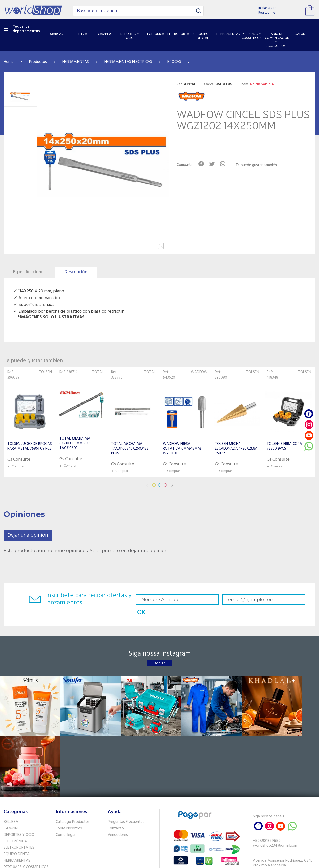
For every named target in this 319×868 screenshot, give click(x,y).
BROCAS (174, 62)
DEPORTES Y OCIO (19, 757)
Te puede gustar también (257, 165)
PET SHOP (12, 827)
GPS (7, 820)
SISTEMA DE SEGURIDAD (24, 814)
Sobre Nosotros (69, 750)
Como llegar (66, 757)
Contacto (116, 750)
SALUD (9, 807)
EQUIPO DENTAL (18, 776)
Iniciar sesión (267, 8)
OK (286, 600)
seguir (160, 652)
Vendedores (118, 757)
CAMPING (12, 750)
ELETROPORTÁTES (19, 769)
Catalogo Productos (73, 744)
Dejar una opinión (28, 535)
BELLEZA (11, 744)
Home (9, 62)
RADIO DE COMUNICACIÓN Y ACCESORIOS (28, 798)
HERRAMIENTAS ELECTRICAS (128, 62)
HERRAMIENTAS (76, 62)
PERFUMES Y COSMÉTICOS (26, 789)
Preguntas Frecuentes (126, 744)
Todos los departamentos (26, 29)
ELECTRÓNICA (15, 763)
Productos (38, 62)
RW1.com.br (177, 862)
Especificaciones (29, 272)
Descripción (76, 272)
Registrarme (267, 13)
